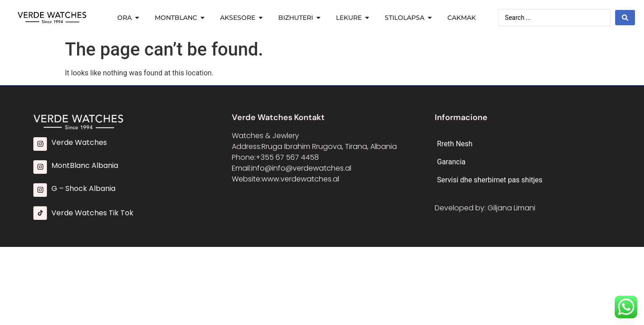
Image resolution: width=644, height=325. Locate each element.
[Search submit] (625, 18)
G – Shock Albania (83, 188)
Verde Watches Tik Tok (92, 213)
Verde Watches (79, 142)
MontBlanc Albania (85, 165)
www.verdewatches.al (300, 179)
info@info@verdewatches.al (301, 168)
